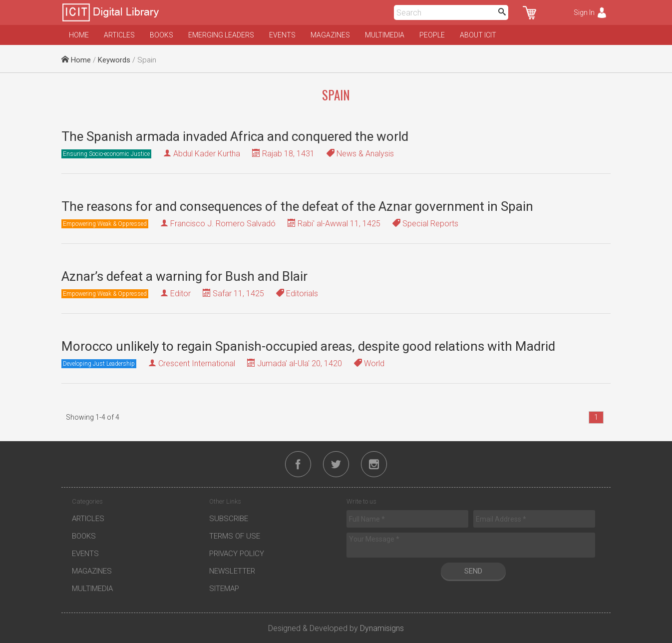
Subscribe (229, 519)
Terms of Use (235, 536)
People (432, 35)
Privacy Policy (237, 554)
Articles (119, 35)
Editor (180, 294)
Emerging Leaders (221, 35)
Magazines (330, 35)
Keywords (114, 60)
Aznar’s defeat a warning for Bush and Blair (184, 276)
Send (473, 571)
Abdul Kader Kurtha (207, 154)
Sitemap (224, 589)
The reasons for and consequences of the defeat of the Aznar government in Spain (297, 206)
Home (79, 35)
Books (162, 35)
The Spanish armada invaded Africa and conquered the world (235, 136)
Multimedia (385, 35)
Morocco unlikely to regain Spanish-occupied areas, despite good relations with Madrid (308, 346)
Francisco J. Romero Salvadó (223, 224)
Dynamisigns (382, 628)
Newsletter (232, 571)
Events (282, 35)
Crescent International (197, 363)
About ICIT (478, 35)
